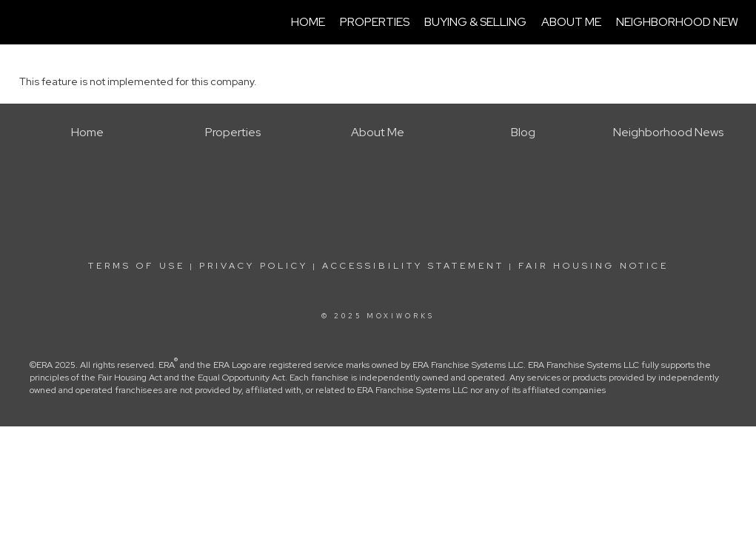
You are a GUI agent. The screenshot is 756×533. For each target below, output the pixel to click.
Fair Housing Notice (593, 266)
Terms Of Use (137, 266)
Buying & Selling (475, 22)
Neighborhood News (680, 22)
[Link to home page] (27, 22)
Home (308, 22)
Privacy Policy (254, 266)
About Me (571, 22)
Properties (375, 22)
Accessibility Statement (413, 266)
